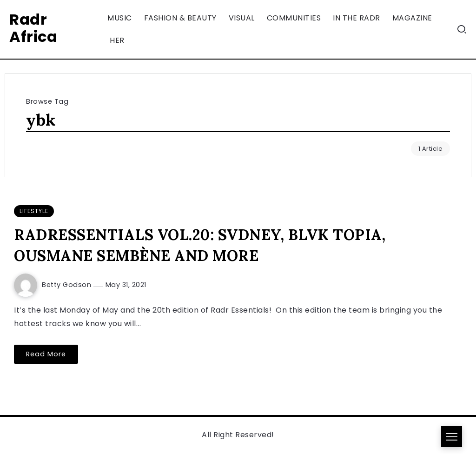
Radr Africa (33, 28)
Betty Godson (68, 285)
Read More (46, 354)
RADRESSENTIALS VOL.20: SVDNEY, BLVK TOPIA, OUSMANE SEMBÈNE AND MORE (200, 245)
